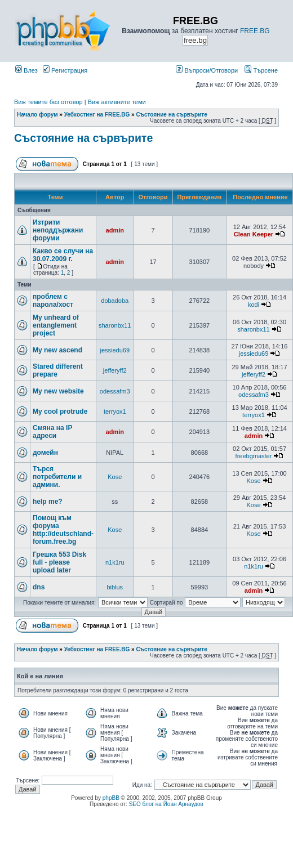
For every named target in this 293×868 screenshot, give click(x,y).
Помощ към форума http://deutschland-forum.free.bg (63, 530)
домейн (45, 453)
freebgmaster (254, 456)
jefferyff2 (115, 370)
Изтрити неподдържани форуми (58, 230)
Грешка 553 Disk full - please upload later (59, 562)
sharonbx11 (115, 325)
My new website (58, 391)
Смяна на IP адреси (52, 432)
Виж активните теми (117, 102)
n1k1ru (115, 562)
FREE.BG (255, 31)
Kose (115, 477)
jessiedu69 (115, 350)
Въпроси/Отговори (207, 70)
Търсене (261, 70)
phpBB (111, 798)
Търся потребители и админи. (57, 477)
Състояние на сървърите (171, 115)
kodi (254, 305)
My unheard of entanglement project (56, 325)
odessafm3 (115, 391)
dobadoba (115, 301)
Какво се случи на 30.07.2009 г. (63, 255)
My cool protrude (60, 411)
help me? (48, 502)
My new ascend (57, 350)
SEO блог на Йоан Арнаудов (166, 804)
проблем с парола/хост (53, 301)
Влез (26, 70)
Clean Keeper (254, 234)
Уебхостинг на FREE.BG (97, 115)
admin (115, 230)
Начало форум (37, 115)
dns (39, 587)
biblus (115, 587)
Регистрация (65, 70)
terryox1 (115, 411)
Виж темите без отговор (48, 102)
